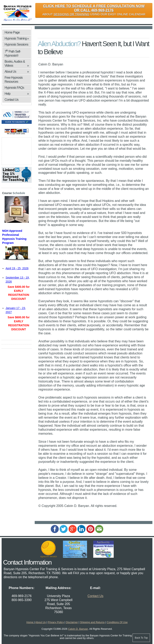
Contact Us (12, 100)
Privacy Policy (56, 622)
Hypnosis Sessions (16, 44)
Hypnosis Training (17, 39)
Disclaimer (72, 622)
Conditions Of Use (117, 622)
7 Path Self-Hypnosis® (13, 53)
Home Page (12, 32)
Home (30, 622)
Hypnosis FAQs (14, 88)
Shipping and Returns (92, 622)
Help (17, 94)
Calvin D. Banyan (78, 629)
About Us (17, 72)
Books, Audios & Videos (17, 64)
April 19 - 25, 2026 (17, 268)
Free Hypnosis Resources (14, 80)
